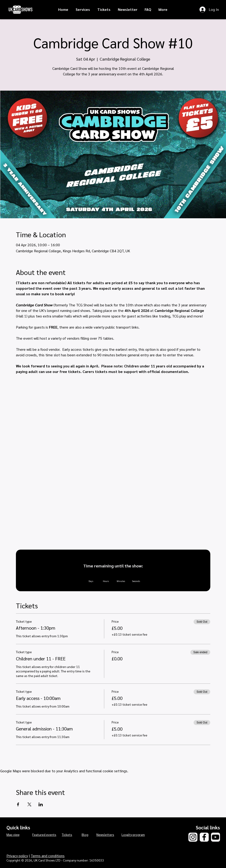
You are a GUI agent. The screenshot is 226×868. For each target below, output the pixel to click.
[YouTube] (216, 837)
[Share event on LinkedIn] (41, 804)
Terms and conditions (48, 856)
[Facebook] (204, 837)
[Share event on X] (29, 804)
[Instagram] (193, 837)
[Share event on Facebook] (18, 804)
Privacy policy (17, 856)
